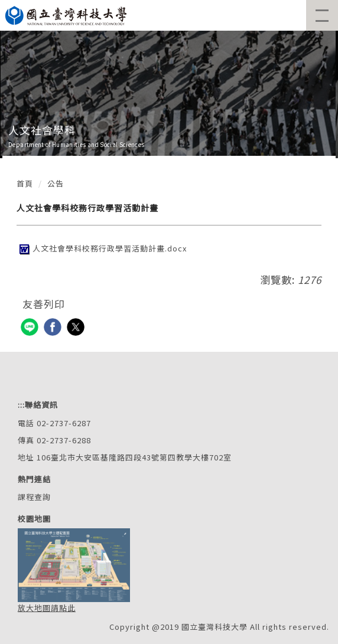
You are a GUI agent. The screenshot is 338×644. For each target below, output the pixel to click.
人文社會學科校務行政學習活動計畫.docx (102, 248)
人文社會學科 (42, 130)
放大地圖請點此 (47, 608)
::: (21, 405)
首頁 (25, 183)
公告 (56, 183)
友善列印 (44, 304)
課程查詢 (34, 497)
